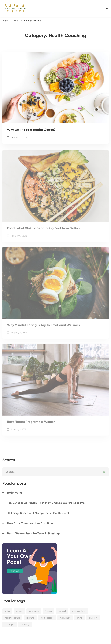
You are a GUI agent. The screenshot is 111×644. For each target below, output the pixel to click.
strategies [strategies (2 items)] (10, 625)
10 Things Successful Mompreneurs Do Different (38, 513)
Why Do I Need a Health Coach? (31, 130)
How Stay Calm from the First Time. (30, 523)
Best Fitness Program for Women (31, 424)
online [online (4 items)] (79, 618)
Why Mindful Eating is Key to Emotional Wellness (43, 328)
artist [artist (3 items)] (7, 611)
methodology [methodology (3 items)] (47, 618)
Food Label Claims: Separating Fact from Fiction (43, 231)
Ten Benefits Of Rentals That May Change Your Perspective (46, 503)
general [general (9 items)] (62, 611)
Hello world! (15, 493)
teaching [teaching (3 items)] (25, 625)
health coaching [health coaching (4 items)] (12, 618)
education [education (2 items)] (34, 611)
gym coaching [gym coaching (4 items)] (79, 611)
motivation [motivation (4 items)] (65, 618)
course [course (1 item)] (19, 611)
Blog (16, 21)
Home (5, 21)
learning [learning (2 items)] (30, 618)
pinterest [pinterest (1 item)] (93, 618)
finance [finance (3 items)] (48, 611)
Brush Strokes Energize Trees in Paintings (34, 534)
